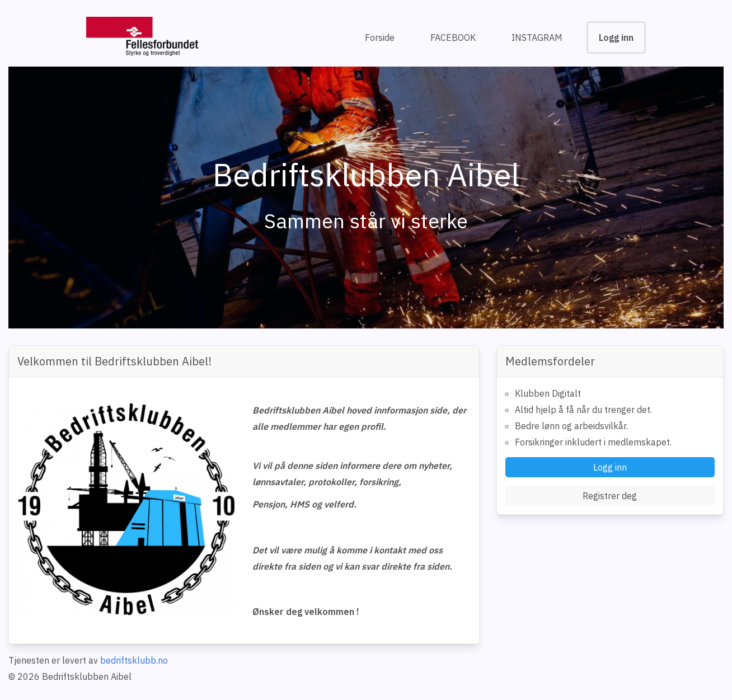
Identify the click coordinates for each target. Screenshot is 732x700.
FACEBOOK (453, 37)
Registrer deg (610, 496)
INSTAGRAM (537, 37)
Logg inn (616, 37)
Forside (380, 37)
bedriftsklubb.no (134, 660)
